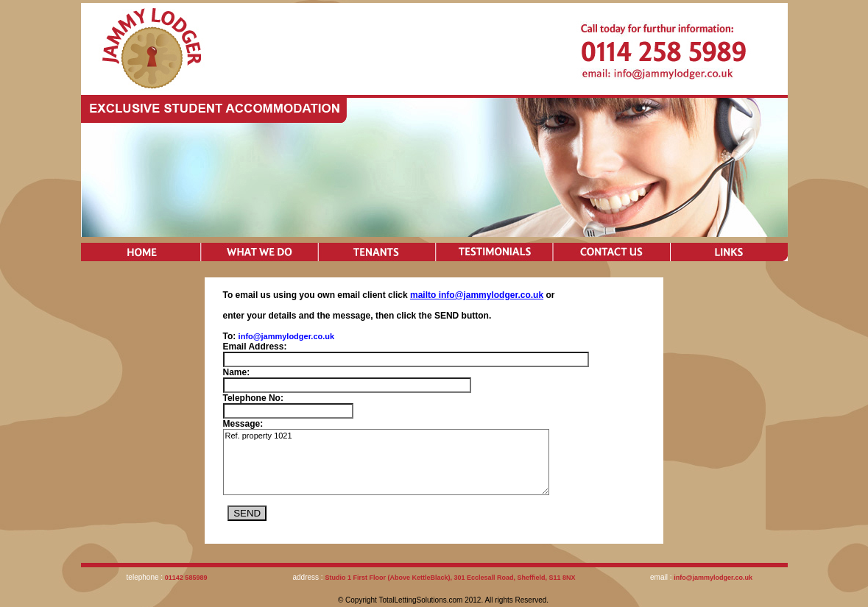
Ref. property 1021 (386, 462)
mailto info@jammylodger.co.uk (477, 295)
